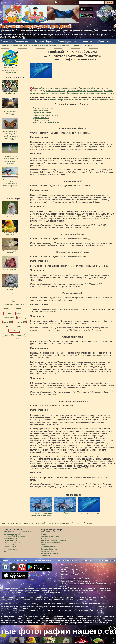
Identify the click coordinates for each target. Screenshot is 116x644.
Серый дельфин (10, 540)
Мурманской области (93, 91)
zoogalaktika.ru (28, 616)
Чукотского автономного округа (100, 93)
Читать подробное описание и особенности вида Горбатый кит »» (82, 100)
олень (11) (21, 335)
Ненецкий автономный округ (46, 115)
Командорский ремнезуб (14, 543)
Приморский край (41, 118)
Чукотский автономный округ (46, 122)
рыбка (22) (22, 318)
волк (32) (20, 305)
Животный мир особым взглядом (75, 581)
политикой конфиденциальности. (62, 625)
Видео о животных (107, 41)
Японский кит (9, 545)
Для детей (88, 41)
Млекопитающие (48, 532)
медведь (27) (20, 309)
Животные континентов (51, 553)
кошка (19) (8, 322)
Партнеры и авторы (69, 569)
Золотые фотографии (50, 549)
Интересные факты (43, 41)
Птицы (44, 534)
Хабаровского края (75, 93)
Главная (5, 41)
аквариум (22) (9, 318)
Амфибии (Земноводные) (52, 543)
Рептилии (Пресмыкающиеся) (54, 540)
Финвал (7, 551)
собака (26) (9, 313)
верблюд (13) (15, 331)
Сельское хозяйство (69, 574)
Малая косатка (10, 547)
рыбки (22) (21, 313)
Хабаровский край (41, 120)
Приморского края (57, 93)
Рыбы (44, 545)
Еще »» (14, 191)
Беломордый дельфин (13, 534)
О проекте (65, 567)
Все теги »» (14, 338)
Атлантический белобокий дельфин (18, 532)
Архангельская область (43, 108)
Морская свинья (10, 538)
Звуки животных (48, 555)
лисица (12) (9, 335)
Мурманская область (42, 113)
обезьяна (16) (20, 322)
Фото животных (21, 41)
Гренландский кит (11, 549)
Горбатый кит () (51, 88)
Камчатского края (74, 91)
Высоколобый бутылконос (14, 536)
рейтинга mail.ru (75, 598)
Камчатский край (40, 110)
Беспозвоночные (48, 547)
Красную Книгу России (89, 88)
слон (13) (20, 326)
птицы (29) (8, 309)
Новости (64, 572)
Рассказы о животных (67, 41)
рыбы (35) (10, 305)
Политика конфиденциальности (74, 579)
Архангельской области (55, 91)
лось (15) (9, 326)
